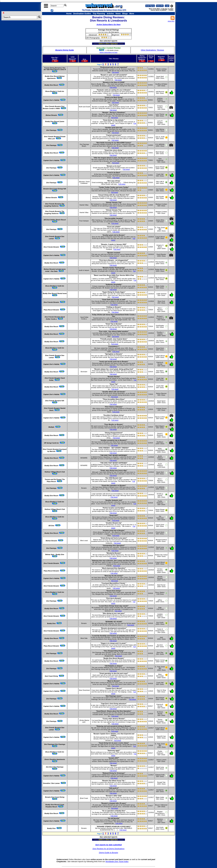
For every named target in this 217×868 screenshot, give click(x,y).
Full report (115, 72)
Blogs (125, 14)
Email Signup (150, 6)
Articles (110, 14)
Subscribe (160, 6)
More (132, 14)
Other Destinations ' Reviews (152, 50)
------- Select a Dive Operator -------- (95, 44)
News (118, 14)
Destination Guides (82, 14)
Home (69, 14)
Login (167, 6)
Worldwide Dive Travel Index (117, 862)
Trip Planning (99, 14)
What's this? (171, 21)
